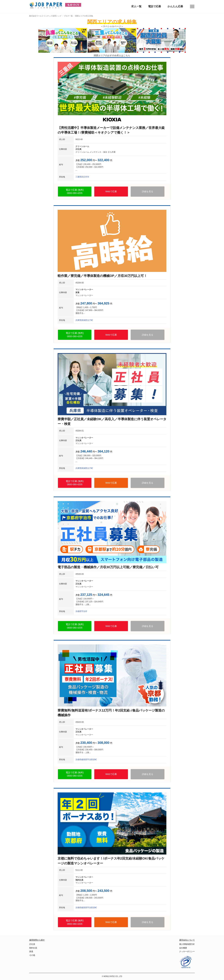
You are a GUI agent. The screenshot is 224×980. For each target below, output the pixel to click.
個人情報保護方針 (187, 944)
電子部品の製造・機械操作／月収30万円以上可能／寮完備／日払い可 (108, 567)
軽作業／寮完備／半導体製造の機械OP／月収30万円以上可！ (102, 276)
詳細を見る (148, 191)
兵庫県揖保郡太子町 (84, 320)
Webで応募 (111, 191)
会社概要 (183, 948)
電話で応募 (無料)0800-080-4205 (75, 192)
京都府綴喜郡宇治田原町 (86, 760)
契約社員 (33, 948)
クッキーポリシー (187, 951)
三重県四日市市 (82, 177)
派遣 (31, 951)
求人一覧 (136, 6)
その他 (32, 955)
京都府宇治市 (81, 611)
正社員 (32, 944)
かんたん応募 (175, 6)
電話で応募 (155, 6)
